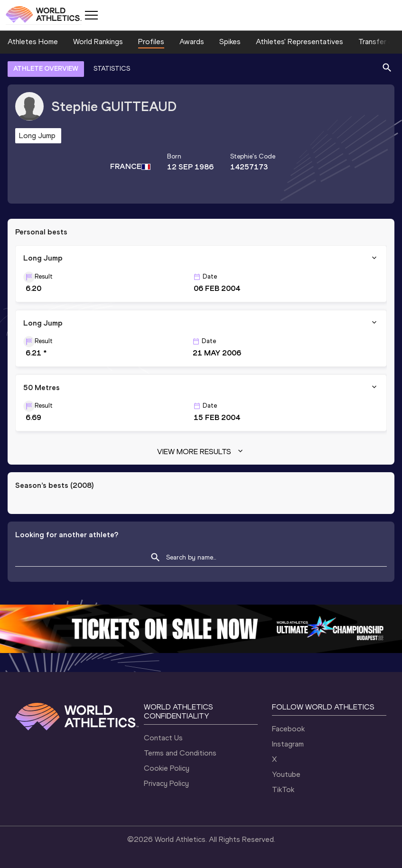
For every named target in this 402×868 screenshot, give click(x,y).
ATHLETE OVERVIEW (46, 69)
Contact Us (163, 738)
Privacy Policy (166, 783)
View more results (201, 452)
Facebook (288, 729)
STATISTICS (112, 69)
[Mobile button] (91, 15)
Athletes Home (33, 42)
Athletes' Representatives (299, 42)
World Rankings (98, 42)
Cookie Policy (167, 768)
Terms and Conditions (180, 753)
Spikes (230, 42)
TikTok (283, 789)
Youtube (286, 774)
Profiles (151, 42)
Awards (192, 42)
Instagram (288, 744)
